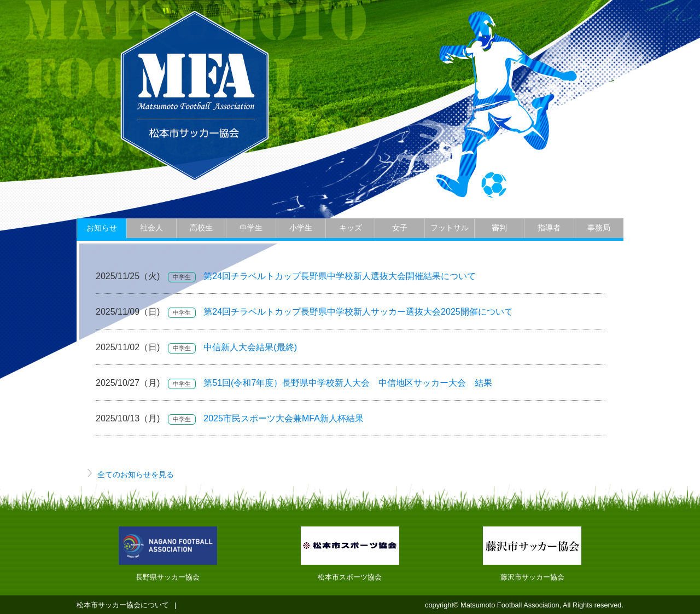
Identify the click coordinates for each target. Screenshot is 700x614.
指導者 (549, 228)
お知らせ (102, 228)
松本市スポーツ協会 (350, 577)
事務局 (599, 228)
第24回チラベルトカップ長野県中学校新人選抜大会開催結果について (340, 276)
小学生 (301, 228)
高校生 (201, 228)
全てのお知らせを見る (136, 474)
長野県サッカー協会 (168, 577)
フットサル (450, 228)
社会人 (151, 228)
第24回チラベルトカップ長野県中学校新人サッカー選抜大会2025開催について (358, 312)
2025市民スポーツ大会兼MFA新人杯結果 (283, 418)
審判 (499, 228)
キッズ (351, 228)
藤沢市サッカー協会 (532, 577)
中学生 (251, 228)
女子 (400, 228)
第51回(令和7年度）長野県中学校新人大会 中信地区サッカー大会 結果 (348, 383)
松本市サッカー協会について (123, 605)
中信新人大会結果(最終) (250, 347)
